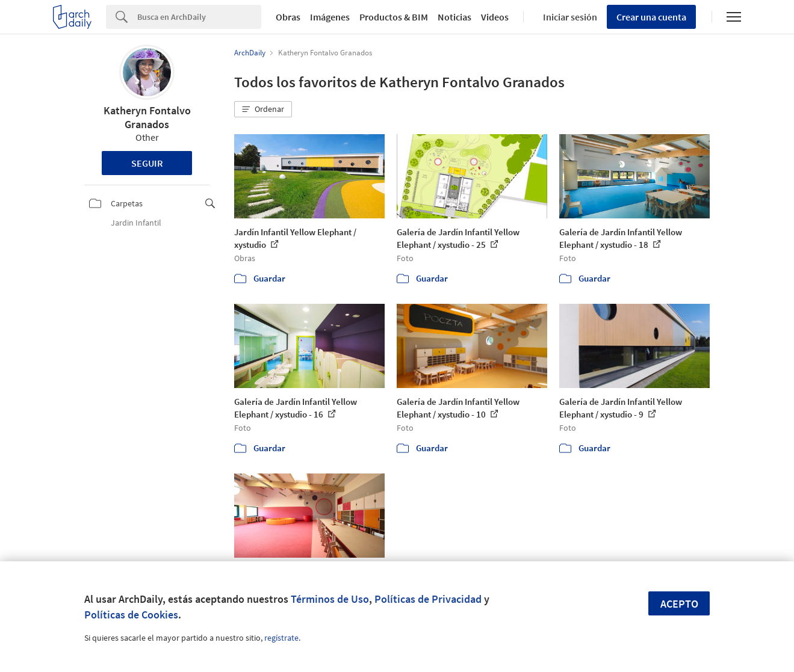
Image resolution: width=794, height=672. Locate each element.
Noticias (454, 17)
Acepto (679, 604)
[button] (263, 109)
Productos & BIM (394, 17)
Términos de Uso (330, 599)
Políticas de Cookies (131, 615)
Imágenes (330, 17)
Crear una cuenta (651, 17)
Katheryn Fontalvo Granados (147, 117)
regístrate (281, 638)
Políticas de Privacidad (428, 599)
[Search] (199, 17)
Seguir (147, 163)
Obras (288, 17)
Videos (495, 17)
